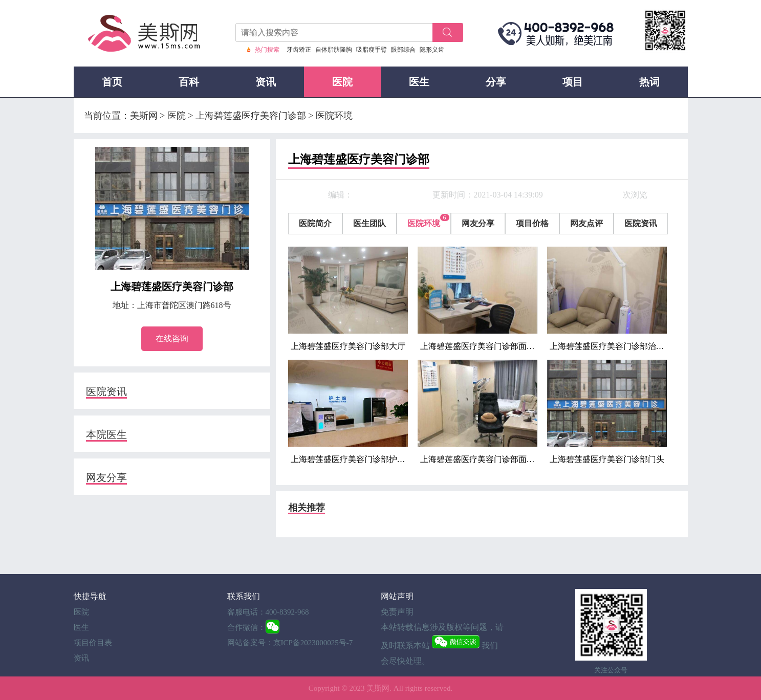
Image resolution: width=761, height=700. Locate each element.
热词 (649, 82)
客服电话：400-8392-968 (268, 612)
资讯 (266, 82)
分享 (496, 82)
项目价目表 (93, 643)
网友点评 (586, 223)
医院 (342, 82)
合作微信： (246, 627)
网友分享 (106, 477)
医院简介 (315, 223)
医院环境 (424, 223)
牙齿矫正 (299, 50)
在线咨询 (172, 338)
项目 (573, 82)
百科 (189, 82)
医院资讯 (106, 391)
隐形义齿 (432, 50)
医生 (419, 82)
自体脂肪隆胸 (334, 50)
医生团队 (369, 223)
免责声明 (397, 612)
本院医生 (106, 434)
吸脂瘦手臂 (372, 50)
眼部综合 (403, 50)
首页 (112, 82)
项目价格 (532, 223)
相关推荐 (307, 508)
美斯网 (378, 688)
